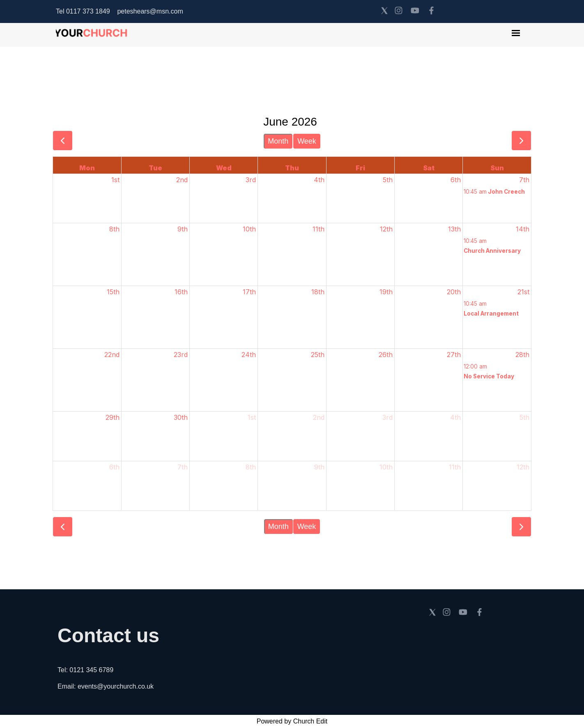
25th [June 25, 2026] (318, 355)
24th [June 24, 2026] (249, 355)
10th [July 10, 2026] (386, 467)
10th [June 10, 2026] (249, 229)
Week (307, 141)
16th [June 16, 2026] (181, 292)
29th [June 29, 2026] (113, 417)
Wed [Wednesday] (224, 168)
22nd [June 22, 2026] (112, 355)
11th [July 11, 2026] (455, 467)
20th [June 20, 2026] (454, 292)
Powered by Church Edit (292, 721)
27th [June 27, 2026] (454, 355)
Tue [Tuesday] (155, 168)
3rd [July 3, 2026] (387, 417)
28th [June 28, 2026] (522, 355)
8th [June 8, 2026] (114, 229)
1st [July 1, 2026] (252, 417)
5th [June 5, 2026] (388, 180)
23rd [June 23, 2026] (181, 355)
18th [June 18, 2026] (318, 292)
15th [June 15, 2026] (113, 292)
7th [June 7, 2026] (524, 180)
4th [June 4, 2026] (319, 180)
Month (278, 141)
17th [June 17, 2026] (249, 292)
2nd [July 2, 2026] (319, 417)
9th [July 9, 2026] (319, 467)
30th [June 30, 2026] (181, 417)
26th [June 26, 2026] (386, 355)
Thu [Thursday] (292, 168)
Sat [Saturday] (429, 168)
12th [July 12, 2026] (523, 467)
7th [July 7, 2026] (183, 467)
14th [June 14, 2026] (523, 229)
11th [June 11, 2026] (318, 229)
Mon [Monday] (87, 168)
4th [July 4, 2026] (455, 417)
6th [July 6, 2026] (114, 467)
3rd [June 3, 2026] (251, 180)
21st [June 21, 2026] (523, 292)
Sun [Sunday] (497, 168)
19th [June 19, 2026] (386, 292)
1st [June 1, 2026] (115, 180)
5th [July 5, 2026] (524, 417)
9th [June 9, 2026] (183, 229)
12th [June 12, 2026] (386, 229)
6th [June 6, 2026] (456, 180)
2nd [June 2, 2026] (182, 180)
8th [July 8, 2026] (251, 467)
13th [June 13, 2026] (454, 229)
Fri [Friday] (360, 168)
